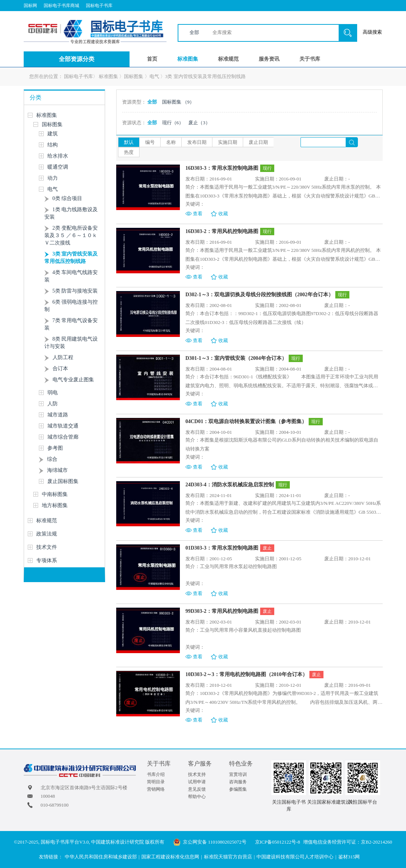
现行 (173, 123)
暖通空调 (58, 167)
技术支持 (197, 774)
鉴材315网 (349, 857)
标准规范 (228, 59)
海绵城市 (57, 470)
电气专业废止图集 (73, 380)
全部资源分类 (77, 59)
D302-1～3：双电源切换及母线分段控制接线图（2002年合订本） (259, 295)
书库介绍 (156, 774)
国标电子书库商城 (61, 6)
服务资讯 (269, 59)
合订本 (60, 369)
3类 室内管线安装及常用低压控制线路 (205, 76)
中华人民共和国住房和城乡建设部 (101, 857)
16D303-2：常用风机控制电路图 (222, 231)
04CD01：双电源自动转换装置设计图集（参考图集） (246, 421)
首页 (152, 59)
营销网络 (156, 789)
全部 (194, 32)
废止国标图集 (63, 481)
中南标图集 (55, 494)
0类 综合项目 (68, 198)
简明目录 (156, 782)
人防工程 (63, 357)
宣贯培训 (238, 774)
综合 (52, 459)
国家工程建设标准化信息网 (170, 857)
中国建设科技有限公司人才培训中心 (295, 857)
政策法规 (47, 534)
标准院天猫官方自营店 (228, 857)
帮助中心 (197, 797)
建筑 (53, 134)
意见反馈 (197, 789)
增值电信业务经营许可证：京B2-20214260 (348, 842)
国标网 (30, 6)
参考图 (55, 448)
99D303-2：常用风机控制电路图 (222, 611)
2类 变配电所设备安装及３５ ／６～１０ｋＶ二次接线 (71, 235)
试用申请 (197, 782)
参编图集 (238, 789)
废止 (199, 123)
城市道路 (58, 415)
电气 (154, 76)
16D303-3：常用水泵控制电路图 (222, 168)
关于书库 (310, 59)
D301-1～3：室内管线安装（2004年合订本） (236, 358)
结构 (53, 145)
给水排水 (58, 156)
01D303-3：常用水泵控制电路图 (222, 548)
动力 (53, 178)
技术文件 (47, 547)
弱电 (53, 393)
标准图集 (188, 59)
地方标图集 (55, 505)
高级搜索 (372, 32)
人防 (53, 404)
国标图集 (134, 76)
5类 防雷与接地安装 (75, 291)
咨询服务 (238, 782)
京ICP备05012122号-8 (278, 842)
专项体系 (47, 560)
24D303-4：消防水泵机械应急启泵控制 (230, 485)
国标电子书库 (99, 6)
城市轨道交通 (63, 426)
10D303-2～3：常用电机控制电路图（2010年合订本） (246, 674)
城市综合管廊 (63, 437)
